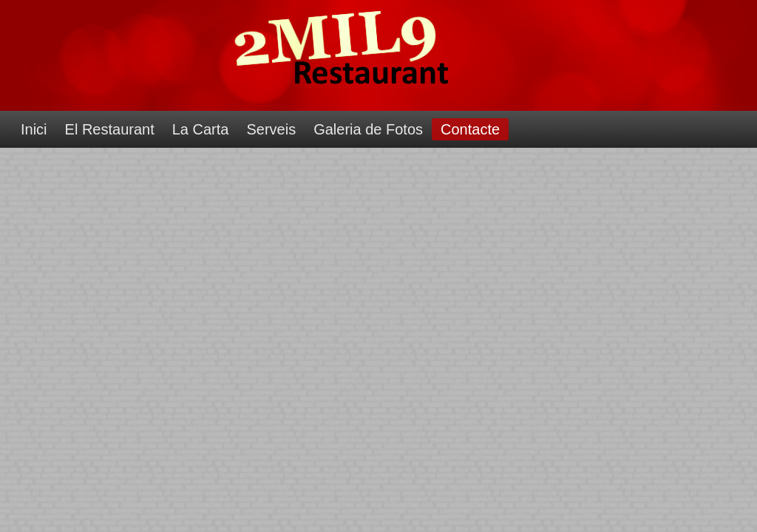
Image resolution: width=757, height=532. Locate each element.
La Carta (201, 129)
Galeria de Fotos (368, 129)
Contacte (470, 129)
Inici (34, 129)
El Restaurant (110, 129)
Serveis (271, 129)
